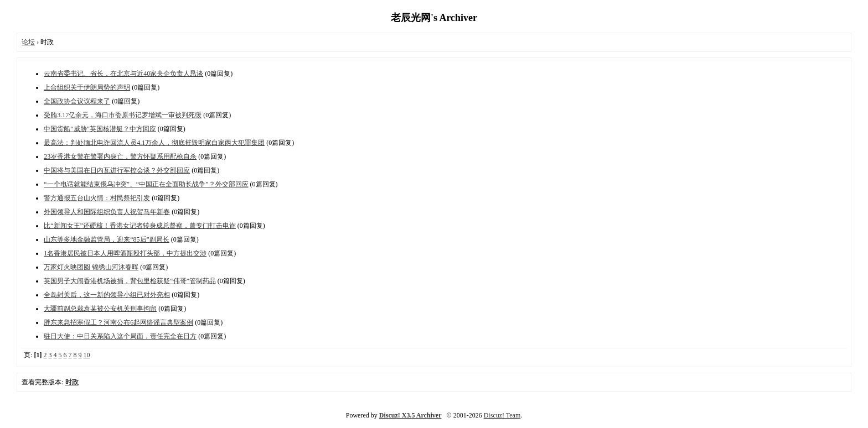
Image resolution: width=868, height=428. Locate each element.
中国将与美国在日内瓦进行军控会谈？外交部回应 (117, 170)
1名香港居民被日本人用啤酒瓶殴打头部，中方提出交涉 (125, 253)
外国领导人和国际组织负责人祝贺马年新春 (107, 212)
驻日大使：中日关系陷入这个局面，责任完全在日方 (120, 336)
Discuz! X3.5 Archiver (410, 415)
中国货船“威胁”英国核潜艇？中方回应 (100, 129)
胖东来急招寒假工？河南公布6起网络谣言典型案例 (118, 322)
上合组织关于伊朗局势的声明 (87, 87)
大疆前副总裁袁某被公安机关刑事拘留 (100, 309)
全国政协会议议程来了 (77, 101)
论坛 (28, 42)
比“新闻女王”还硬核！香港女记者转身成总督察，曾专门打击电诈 (140, 226)
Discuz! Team (502, 415)
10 (87, 355)
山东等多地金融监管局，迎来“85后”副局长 (107, 239)
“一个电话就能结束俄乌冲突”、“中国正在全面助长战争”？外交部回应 (146, 184)
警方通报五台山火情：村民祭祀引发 (97, 198)
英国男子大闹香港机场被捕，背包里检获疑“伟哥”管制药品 (130, 281)
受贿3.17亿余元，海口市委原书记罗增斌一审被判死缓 (123, 115)
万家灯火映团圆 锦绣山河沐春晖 (91, 267)
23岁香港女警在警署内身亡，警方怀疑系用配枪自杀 (120, 156)
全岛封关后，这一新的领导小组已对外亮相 (107, 295)
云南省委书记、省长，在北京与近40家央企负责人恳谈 (123, 74)
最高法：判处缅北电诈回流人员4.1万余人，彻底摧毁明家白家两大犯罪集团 (154, 143)
